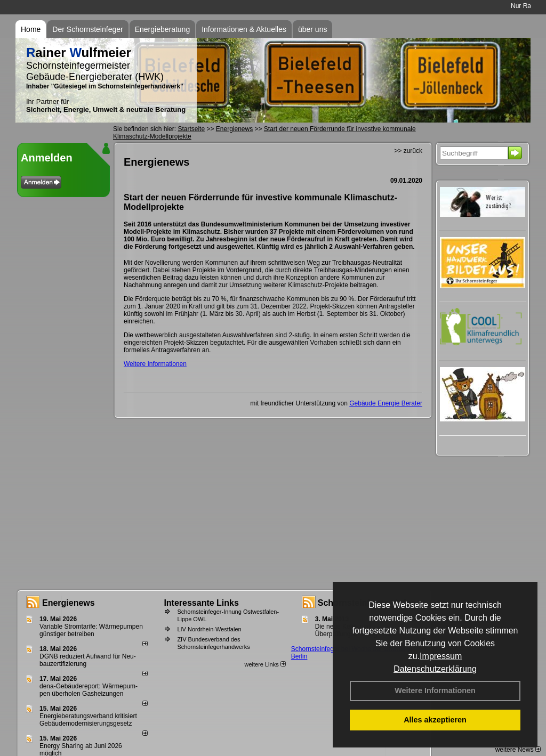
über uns (312, 29)
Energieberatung (163, 29)
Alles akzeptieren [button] (435, 720)
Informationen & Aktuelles (244, 29)
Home (31, 29)
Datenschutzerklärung (435, 669)
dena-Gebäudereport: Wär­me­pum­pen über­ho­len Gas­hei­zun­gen (89, 690)
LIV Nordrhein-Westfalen (209, 629)
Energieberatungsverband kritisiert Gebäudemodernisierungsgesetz (88, 720)
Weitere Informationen (435, 690)
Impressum (441, 656)
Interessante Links (201, 603)
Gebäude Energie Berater (386, 403)
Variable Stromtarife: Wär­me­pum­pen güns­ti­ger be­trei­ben (91, 630)
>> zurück (408, 151)
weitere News (518, 750)
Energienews (69, 603)
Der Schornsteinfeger (87, 29)
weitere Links (265, 664)
